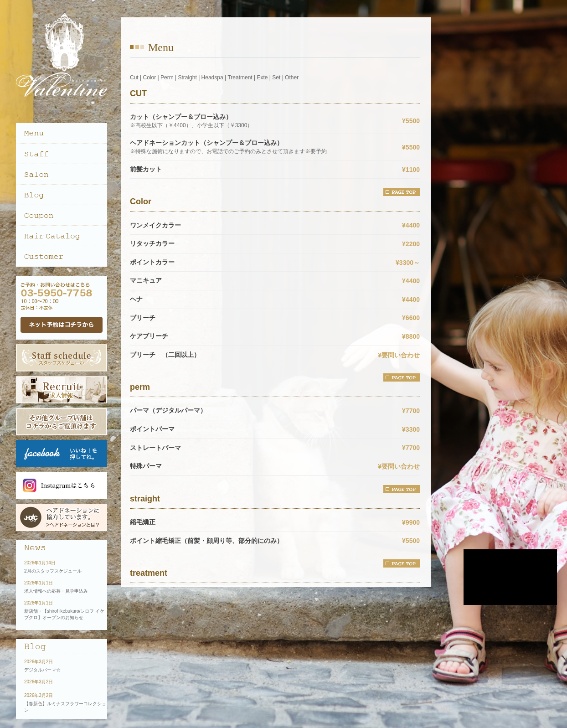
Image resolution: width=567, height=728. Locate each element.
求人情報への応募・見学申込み (56, 591)
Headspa (212, 77)
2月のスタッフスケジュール (53, 571)
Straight (187, 77)
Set (276, 77)
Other (292, 77)
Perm (167, 77)
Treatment (240, 77)
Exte (262, 77)
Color (149, 77)
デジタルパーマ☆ (42, 670)
